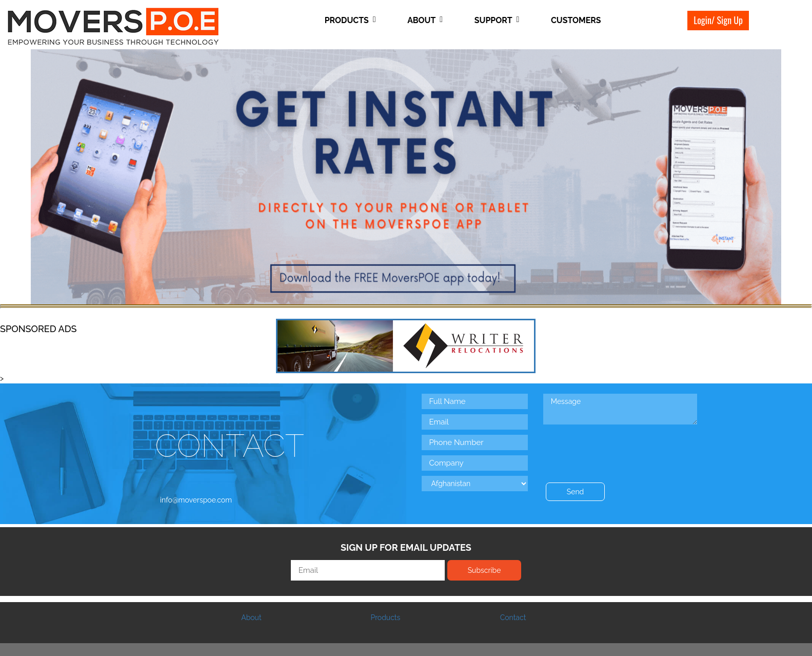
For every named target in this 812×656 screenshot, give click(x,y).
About (251, 618)
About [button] (425, 20)
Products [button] (350, 20)
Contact (513, 618)
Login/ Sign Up (718, 20)
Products (385, 618)
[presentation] (621, 447)
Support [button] (497, 20)
